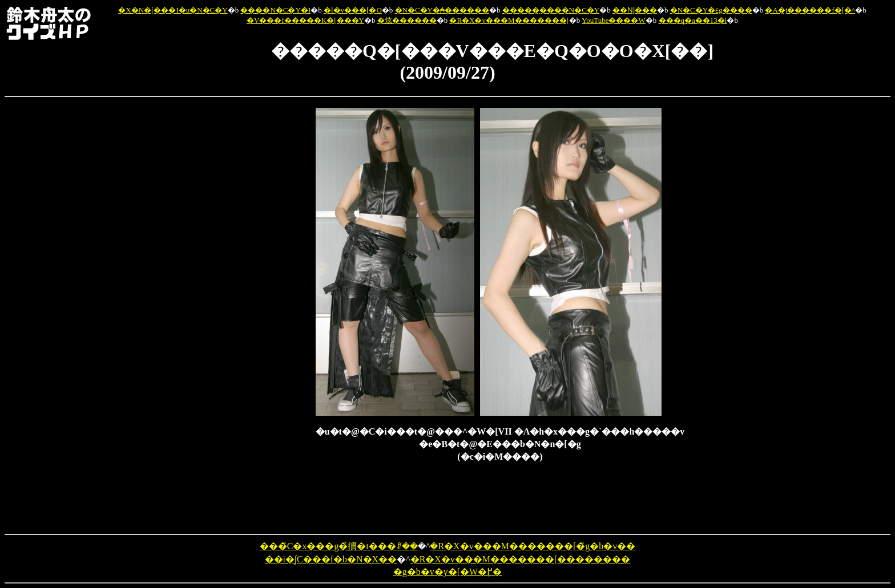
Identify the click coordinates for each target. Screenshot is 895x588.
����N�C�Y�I (275, 10)
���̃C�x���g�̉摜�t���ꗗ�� (339, 546)
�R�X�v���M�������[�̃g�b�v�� (533, 546)
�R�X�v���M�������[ (509, 20)
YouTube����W (614, 20)
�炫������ (407, 20)
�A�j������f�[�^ (810, 10)
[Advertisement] (256, 279)
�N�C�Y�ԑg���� (711, 10)
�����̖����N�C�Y (551, 10)
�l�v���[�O (353, 10)
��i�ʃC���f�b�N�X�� (331, 559)
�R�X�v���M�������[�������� (521, 559)
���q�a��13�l (693, 20)
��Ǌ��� (635, 10)
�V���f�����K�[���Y (305, 20)
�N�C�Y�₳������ (442, 10)
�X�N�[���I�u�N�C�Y (173, 10)
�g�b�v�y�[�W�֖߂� (447, 572)
